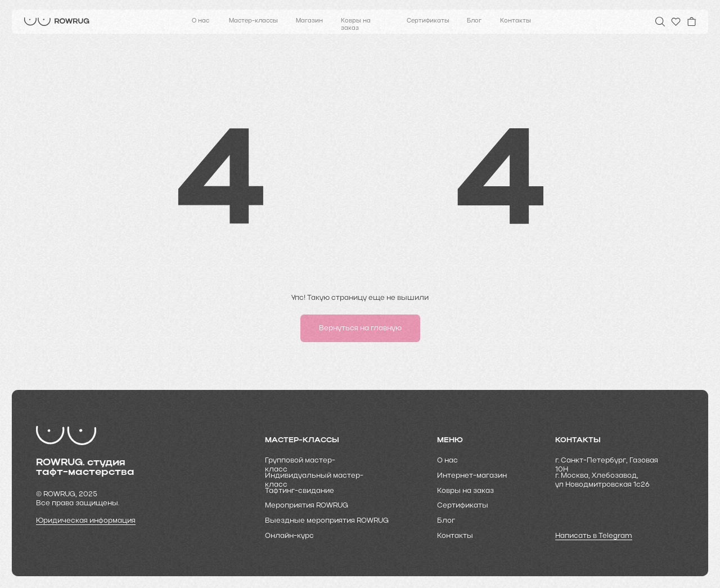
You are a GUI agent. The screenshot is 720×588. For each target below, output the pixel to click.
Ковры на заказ (356, 25)
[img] (57, 22)
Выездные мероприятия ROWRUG (327, 521)
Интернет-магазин (472, 476)
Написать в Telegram (594, 536)
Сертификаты (428, 21)
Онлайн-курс (289, 536)
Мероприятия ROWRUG (307, 506)
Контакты (516, 21)
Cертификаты (463, 506)
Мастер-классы (253, 21)
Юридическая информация (86, 521)
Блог (474, 21)
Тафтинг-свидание (300, 491)
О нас (201, 21)
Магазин (309, 21)
